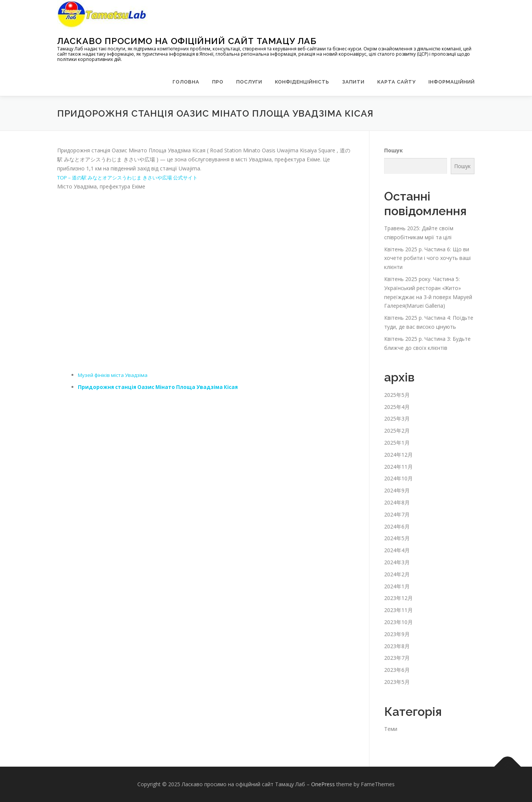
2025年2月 (397, 431)
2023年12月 (398, 598)
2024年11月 (398, 467)
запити (353, 82)
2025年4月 (397, 407)
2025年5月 (397, 395)
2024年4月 (397, 550)
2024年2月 (397, 574)
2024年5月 (397, 538)
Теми (391, 729)
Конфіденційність (302, 82)
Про (218, 82)
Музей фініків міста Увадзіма (115, 375)
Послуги (249, 82)
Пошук (394, 150)
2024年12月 (398, 455)
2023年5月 (397, 682)
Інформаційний (452, 82)
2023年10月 (398, 622)
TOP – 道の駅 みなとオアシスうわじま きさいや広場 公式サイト (134, 177)
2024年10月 (398, 478)
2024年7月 (397, 514)
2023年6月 (397, 670)
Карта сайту (397, 82)
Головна (186, 82)
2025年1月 (397, 443)
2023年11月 (398, 610)
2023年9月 (397, 634)
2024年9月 (397, 490)
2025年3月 (397, 418)
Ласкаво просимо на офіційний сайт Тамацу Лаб (187, 41)
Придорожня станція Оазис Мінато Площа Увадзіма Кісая (161, 387)
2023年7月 (397, 658)
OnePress (323, 784)
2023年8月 (397, 646)
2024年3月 (397, 562)
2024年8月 (397, 502)
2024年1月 (397, 586)
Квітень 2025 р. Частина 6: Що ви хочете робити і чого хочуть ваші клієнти (427, 258)
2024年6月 (397, 526)
